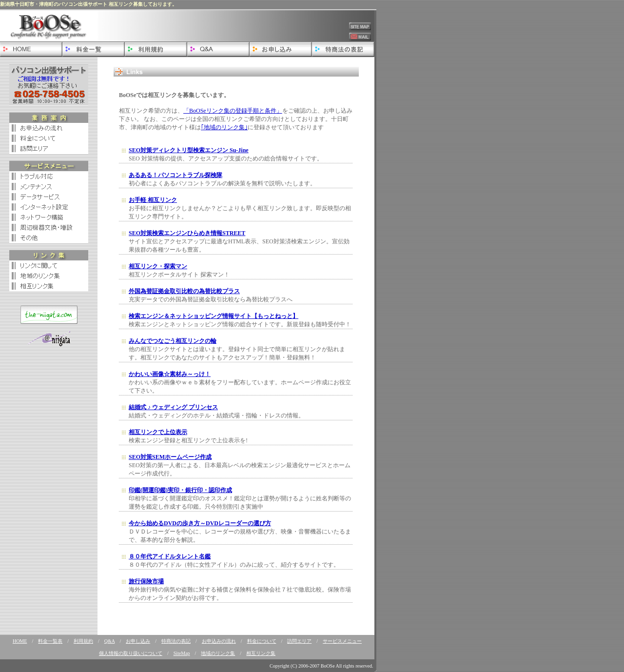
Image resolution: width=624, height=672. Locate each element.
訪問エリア (299, 641)
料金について (262, 641)
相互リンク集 (261, 653)
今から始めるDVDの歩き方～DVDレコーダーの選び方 (200, 523)
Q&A (110, 641)
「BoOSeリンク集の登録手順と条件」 (233, 111)
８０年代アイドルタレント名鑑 (170, 556)
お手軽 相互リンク (153, 200)
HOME (20, 641)
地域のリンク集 (218, 653)
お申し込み (138, 641)
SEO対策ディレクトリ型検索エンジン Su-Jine (189, 150)
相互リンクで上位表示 (158, 432)
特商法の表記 (176, 641)
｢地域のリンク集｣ (224, 127)
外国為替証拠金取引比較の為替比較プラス (184, 291)
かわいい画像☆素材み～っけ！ (170, 374)
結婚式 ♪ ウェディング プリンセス (173, 407)
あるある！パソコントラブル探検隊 (175, 175)
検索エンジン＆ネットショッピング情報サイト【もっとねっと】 (214, 316)
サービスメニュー (342, 641)
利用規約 (83, 641)
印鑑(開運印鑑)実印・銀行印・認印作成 (180, 490)
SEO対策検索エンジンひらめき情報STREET (187, 233)
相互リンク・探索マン (158, 266)
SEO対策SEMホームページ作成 (170, 457)
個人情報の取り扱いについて (131, 653)
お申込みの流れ (219, 641)
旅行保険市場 (146, 581)
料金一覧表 (50, 641)
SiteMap (182, 653)
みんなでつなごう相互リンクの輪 (173, 341)
